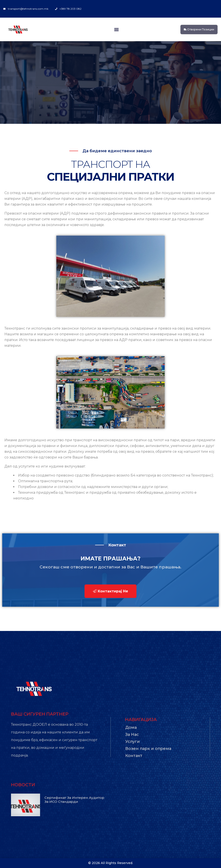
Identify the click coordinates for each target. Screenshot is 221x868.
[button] (116, 29)
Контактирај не (110, 591)
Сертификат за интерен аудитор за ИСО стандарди (74, 800)
